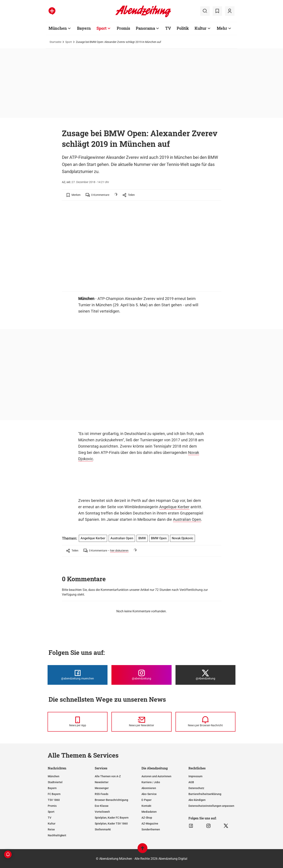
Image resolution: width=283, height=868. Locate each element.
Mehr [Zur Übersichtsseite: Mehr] (222, 28)
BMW (142, 538)
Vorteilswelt (102, 812)
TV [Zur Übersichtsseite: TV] (168, 28)
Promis (52, 806)
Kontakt (146, 806)
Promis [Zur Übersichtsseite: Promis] (123, 28)
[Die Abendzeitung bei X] (205, 675)
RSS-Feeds (102, 794)
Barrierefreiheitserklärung (205, 794)
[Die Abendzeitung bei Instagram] (141, 675)
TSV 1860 (54, 800)
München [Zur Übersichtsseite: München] (58, 28)
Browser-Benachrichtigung (111, 800)
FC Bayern (54, 794)
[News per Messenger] (78, 722)
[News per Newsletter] (141, 722)
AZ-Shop (147, 818)
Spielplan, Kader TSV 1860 (111, 824)
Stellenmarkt (103, 829)
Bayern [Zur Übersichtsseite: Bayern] (84, 28)
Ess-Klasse (102, 806)
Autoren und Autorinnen (156, 776)
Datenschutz (196, 788)
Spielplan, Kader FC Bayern (112, 818)
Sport (69, 42)
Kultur (52, 824)
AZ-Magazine (150, 824)
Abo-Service (149, 794)
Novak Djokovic (182, 538)
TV (50, 818)
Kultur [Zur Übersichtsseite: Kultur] (201, 28)
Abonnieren (149, 788)
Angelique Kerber (174, 507)
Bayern (52, 788)
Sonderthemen (151, 829)
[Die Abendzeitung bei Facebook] (78, 675)
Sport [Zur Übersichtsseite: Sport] (102, 28)
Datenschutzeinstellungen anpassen (211, 806)
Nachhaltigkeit (57, 835)
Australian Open (187, 519)
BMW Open (159, 538)
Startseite (55, 42)
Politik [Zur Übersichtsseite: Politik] (183, 28)
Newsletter (102, 782)
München (54, 776)
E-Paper (147, 800)
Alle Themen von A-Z (108, 776)
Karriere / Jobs (151, 782)
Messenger (102, 788)
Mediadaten (149, 812)
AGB (191, 782)
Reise (51, 829)
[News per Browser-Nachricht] (205, 722)
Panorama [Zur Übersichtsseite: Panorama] (145, 28)
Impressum (195, 776)
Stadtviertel (55, 782)
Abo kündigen (197, 800)
